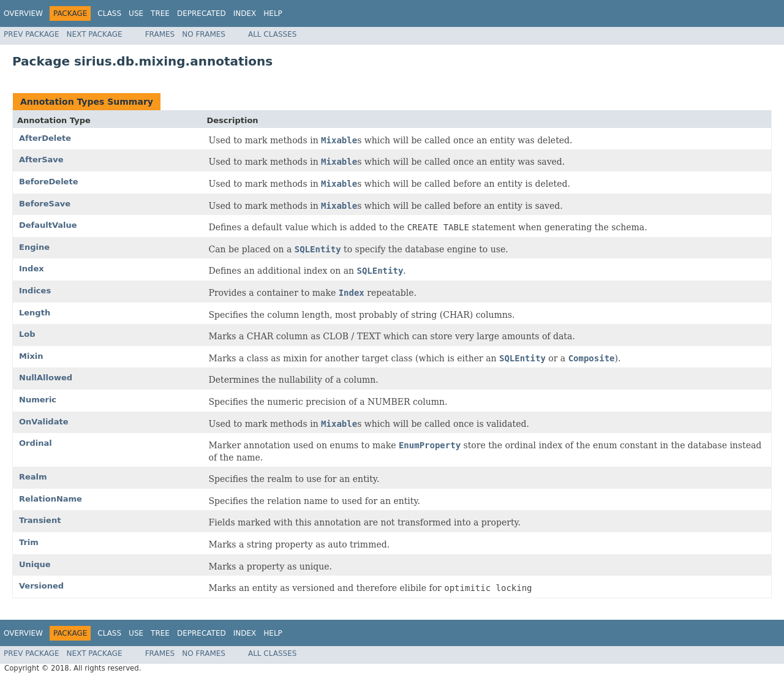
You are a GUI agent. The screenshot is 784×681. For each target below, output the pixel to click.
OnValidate (43, 422)
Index (245, 13)
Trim (29, 542)
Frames (160, 34)
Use (136, 13)
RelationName (51, 499)
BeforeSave (45, 204)
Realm (33, 477)
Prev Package (32, 34)
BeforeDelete (48, 182)
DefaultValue (48, 225)
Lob (27, 334)
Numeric (38, 400)
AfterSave (41, 160)
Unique (35, 564)
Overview (23, 13)
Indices (35, 291)
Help (273, 13)
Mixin (31, 356)
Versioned (41, 586)
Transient (40, 520)
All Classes (272, 34)
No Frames (204, 34)
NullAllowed (46, 378)
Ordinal (36, 443)
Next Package (95, 34)
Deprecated (202, 13)
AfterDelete (45, 138)
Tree (160, 13)
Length (35, 313)
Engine (34, 247)
